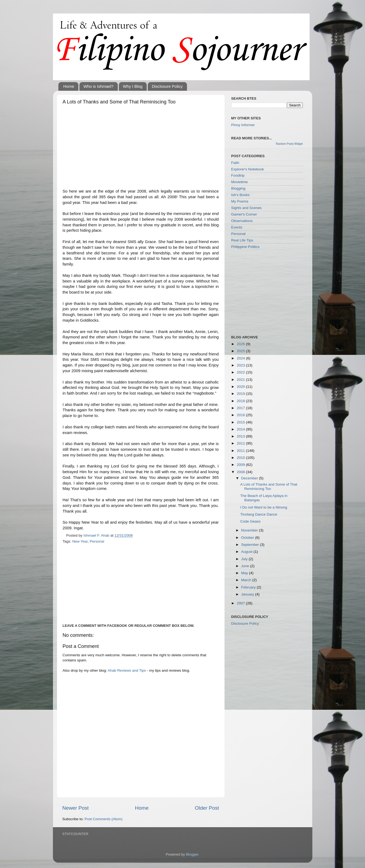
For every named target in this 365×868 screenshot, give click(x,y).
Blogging (238, 188)
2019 (241, 394)
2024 (241, 358)
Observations (242, 221)
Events (237, 227)
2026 (241, 344)
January (248, 594)
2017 (241, 408)
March (247, 580)
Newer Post (76, 808)
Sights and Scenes (247, 208)
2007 (241, 603)
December (250, 478)
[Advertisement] (141, 148)
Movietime (240, 182)
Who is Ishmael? (98, 86)
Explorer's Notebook (248, 169)
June (246, 566)
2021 (241, 380)
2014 (241, 429)
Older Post (207, 808)
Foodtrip (238, 175)
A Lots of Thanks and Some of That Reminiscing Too (269, 487)
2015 (241, 422)
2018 (241, 401)
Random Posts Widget (289, 144)
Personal (97, 541)
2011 (241, 451)
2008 (241, 472)
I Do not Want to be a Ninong (264, 507)
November (250, 530)
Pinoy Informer (243, 125)
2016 (241, 415)
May (245, 573)
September (251, 545)
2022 (241, 372)
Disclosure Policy (167, 86)
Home (69, 86)
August (247, 552)
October (248, 538)
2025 (241, 351)
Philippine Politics (245, 247)
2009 (241, 465)
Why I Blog (133, 86)
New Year (80, 541)
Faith (235, 163)
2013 (241, 436)
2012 (241, 443)
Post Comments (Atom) (103, 819)
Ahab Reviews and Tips (127, 670)
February (249, 587)
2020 (241, 387)
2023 (241, 365)
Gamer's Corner (244, 214)
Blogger (192, 854)
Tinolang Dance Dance (259, 514)
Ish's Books (241, 195)
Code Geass (250, 521)
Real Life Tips (242, 240)
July (245, 559)
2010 (241, 458)
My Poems (240, 201)
